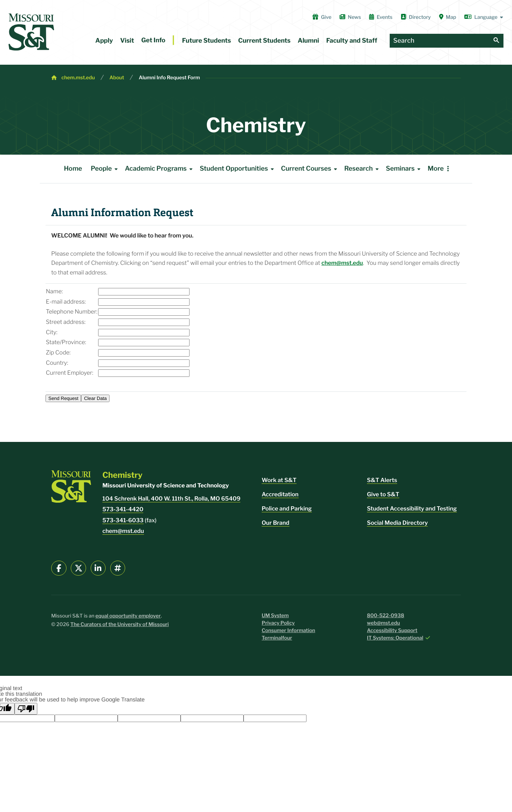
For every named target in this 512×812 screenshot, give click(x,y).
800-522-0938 (386, 616)
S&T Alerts (382, 480)
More (436, 169)
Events (381, 17)
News (350, 17)
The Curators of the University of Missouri (120, 624)
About (117, 78)
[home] (31, 32)
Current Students (264, 41)
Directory (416, 17)
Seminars (404, 169)
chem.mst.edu (78, 78)
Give (322, 17)
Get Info (153, 40)
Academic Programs (160, 169)
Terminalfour (277, 638)
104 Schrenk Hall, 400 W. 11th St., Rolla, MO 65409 (171, 499)
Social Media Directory (397, 523)
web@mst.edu (383, 623)
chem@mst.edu (342, 263)
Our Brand (276, 523)
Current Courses (310, 169)
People (105, 169)
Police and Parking (287, 509)
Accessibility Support (392, 631)
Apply (104, 41)
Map (448, 17)
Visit (127, 41)
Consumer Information (288, 631)
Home (73, 169)
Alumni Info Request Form (169, 78)
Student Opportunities (238, 169)
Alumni (308, 41)
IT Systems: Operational (395, 638)
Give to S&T (383, 494)
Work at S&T (279, 480)
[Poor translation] (26, 709)
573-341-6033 (123, 520)
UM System (275, 616)
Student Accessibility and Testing (412, 509)
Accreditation (280, 494)
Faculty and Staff (352, 41)
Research (363, 169)
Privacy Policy (278, 623)
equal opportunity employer (128, 616)
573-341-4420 (123, 509)
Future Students (207, 41)
